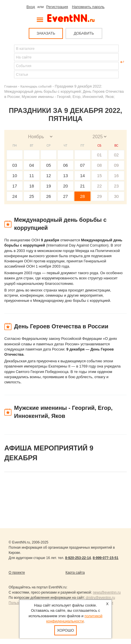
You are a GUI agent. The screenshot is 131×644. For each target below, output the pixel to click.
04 (32, 165)
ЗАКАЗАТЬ (46, 33)
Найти (9, 62)
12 (49, 176)
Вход (31, 7)
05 (49, 165)
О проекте (17, 573)
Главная (11, 86)
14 (83, 176)
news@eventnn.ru (107, 592)
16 (116, 176)
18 (32, 186)
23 (116, 186)
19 (49, 186)
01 (100, 155)
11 (32, 176)
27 (66, 196)
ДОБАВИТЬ (84, 33)
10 (15, 176)
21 (83, 186)
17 (15, 186)
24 (15, 196)
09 (116, 165)
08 (100, 165)
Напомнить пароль (88, 7)
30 (116, 196)
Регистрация (57, 7)
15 (100, 176)
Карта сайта (75, 573)
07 (83, 165)
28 (83, 196)
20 (66, 186)
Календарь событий (36, 86)
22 (100, 186)
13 (66, 176)
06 (66, 165)
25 (32, 196)
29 (100, 196)
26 (49, 196)
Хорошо (66, 630)
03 (15, 165)
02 (116, 155)
